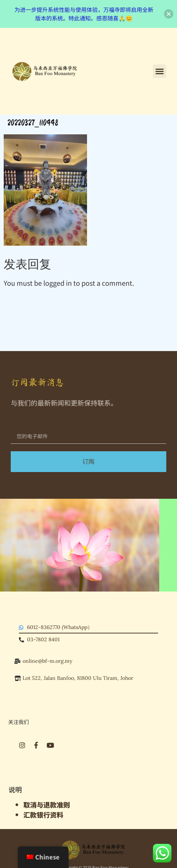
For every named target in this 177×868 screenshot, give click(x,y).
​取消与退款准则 (47, 805)
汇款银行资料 (43, 815)
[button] (160, 71)
